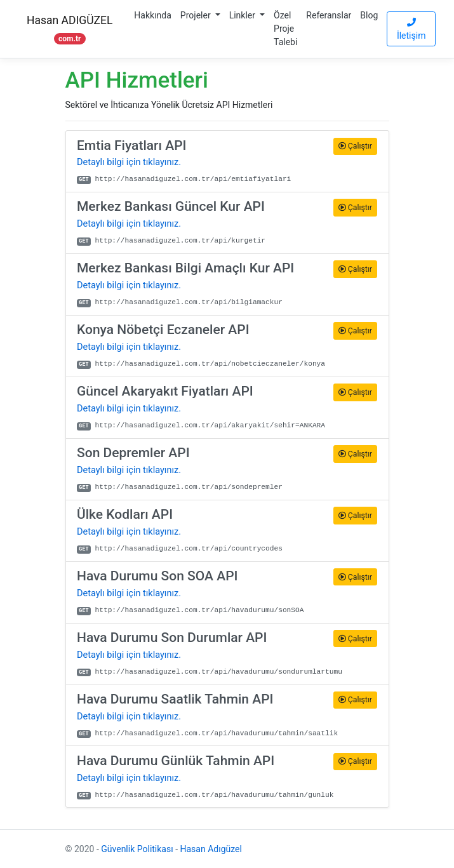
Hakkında (153, 15)
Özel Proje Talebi (285, 29)
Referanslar (329, 15)
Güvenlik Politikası (137, 849)
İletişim (411, 29)
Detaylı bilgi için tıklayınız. (129, 162)
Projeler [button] (197, 15)
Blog (369, 15)
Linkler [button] (244, 15)
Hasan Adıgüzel (211, 849)
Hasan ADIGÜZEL (70, 29)
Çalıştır (355, 146)
